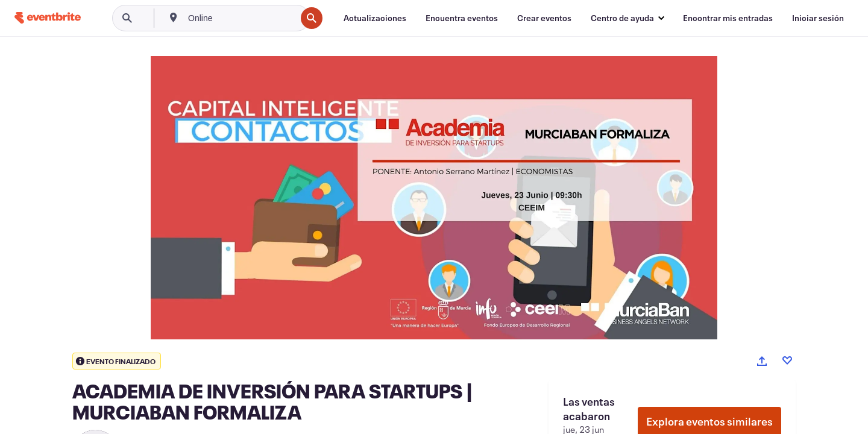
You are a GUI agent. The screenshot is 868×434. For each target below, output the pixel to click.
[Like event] (787, 360)
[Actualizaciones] (375, 18)
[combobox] (241, 18)
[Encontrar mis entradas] (728, 18)
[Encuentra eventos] (462, 18)
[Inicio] (48, 18)
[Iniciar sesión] (818, 18)
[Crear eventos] (544, 18)
